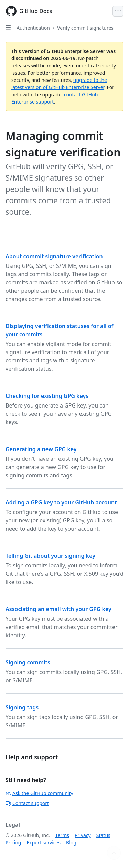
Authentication (33, 28)
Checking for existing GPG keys (47, 396)
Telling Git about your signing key (50, 556)
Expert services (44, 842)
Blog (71, 842)
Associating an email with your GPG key (58, 609)
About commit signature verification (54, 256)
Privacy (83, 835)
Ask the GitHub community (39, 793)
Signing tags (22, 707)
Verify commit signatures (85, 28)
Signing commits (28, 662)
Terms (62, 835)
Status (103, 835)
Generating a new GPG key (41, 449)
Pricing (13, 842)
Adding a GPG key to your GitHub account (61, 502)
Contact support (27, 803)
